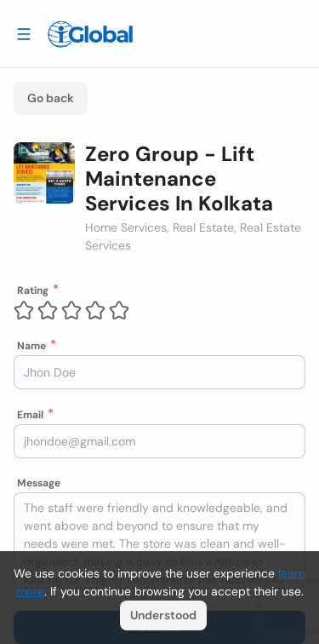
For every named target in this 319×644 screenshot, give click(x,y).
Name (31, 346)
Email (30, 415)
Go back (51, 98)
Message (39, 483)
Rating (33, 290)
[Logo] (90, 34)
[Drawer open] (24, 33)
